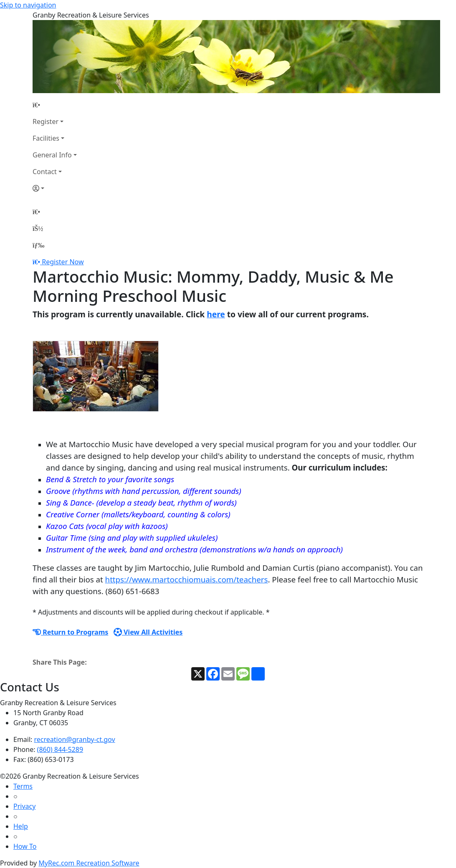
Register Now (63, 262)
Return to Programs (70, 632)
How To (25, 846)
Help (21, 826)
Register (46, 121)
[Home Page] (55, 105)
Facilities (46, 138)
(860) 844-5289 (60, 749)
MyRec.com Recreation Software (89, 863)
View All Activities (148, 632)
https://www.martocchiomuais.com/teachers (187, 579)
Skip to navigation (28, 5)
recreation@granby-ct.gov (75, 739)
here (216, 314)
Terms (23, 786)
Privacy (24, 806)
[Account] (55, 188)
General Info (52, 155)
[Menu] (38, 245)
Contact (45, 172)
